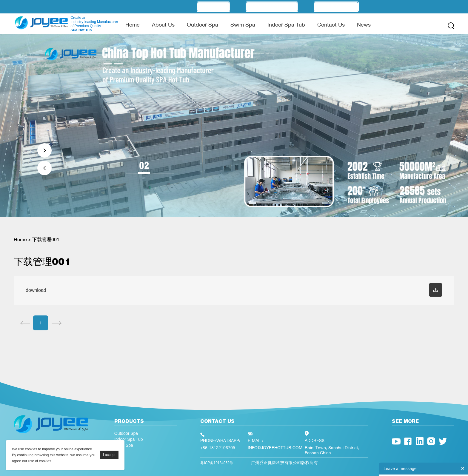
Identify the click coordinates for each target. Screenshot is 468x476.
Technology (336, 7)
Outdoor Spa (203, 24)
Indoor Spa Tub (286, 24)
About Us (163, 24)
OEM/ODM (213, 7)
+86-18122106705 (218, 447)
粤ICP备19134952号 (217, 463)
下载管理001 (46, 239)
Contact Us (331, 24)
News (364, 24)
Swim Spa (243, 24)
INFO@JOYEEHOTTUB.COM (275, 447)
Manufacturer (272, 7)
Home (133, 24)
